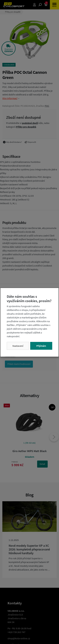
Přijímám (41, 346)
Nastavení (18, 346)
